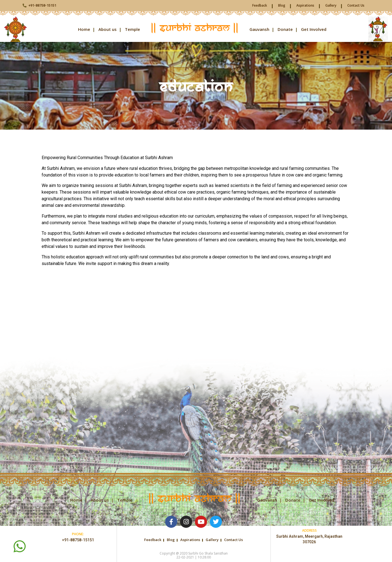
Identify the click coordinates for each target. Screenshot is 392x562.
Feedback (260, 5)
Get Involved (314, 29)
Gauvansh (259, 29)
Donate (285, 29)
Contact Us (356, 5)
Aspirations (305, 5)
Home (84, 29)
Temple (132, 29)
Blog (282, 5)
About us (108, 29)
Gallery (331, 5)
